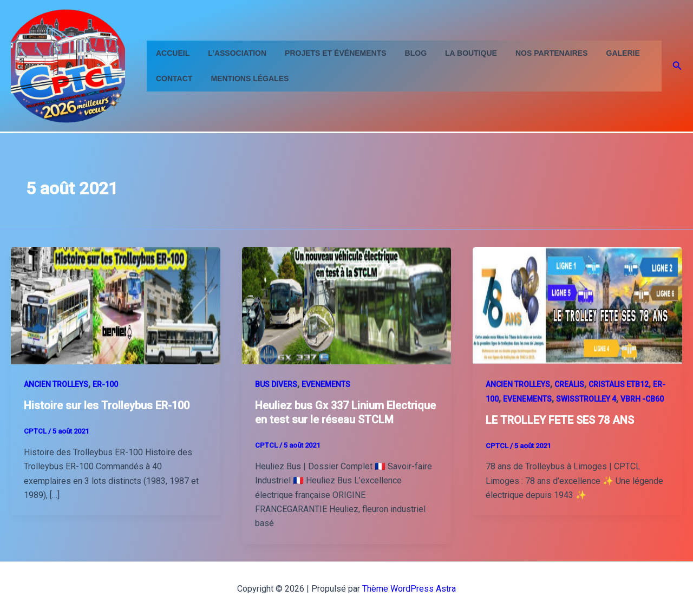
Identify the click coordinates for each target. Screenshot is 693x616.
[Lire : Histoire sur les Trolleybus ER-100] (116, 305)
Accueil (171, 53)
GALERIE (602, 53)
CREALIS (569, 384)
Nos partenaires (534, 53)
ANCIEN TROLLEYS (56, 384)
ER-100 (105, 384)
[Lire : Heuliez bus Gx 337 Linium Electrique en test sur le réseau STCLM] (347, 305)
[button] (677, 66)
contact (172, 78)
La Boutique (456, 53)
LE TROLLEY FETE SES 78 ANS (560, 420)
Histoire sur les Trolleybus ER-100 (107, 405)
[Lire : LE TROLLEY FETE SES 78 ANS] (577, 305)
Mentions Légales (245, 78)
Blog (404, 53)
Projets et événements (327, 53)
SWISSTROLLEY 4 (586, 399)
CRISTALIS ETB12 (619, 384)
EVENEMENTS (326, 384)
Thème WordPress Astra (409, 589)
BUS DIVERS (276, 384)
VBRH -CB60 (642, 399)
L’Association (232, 53)
